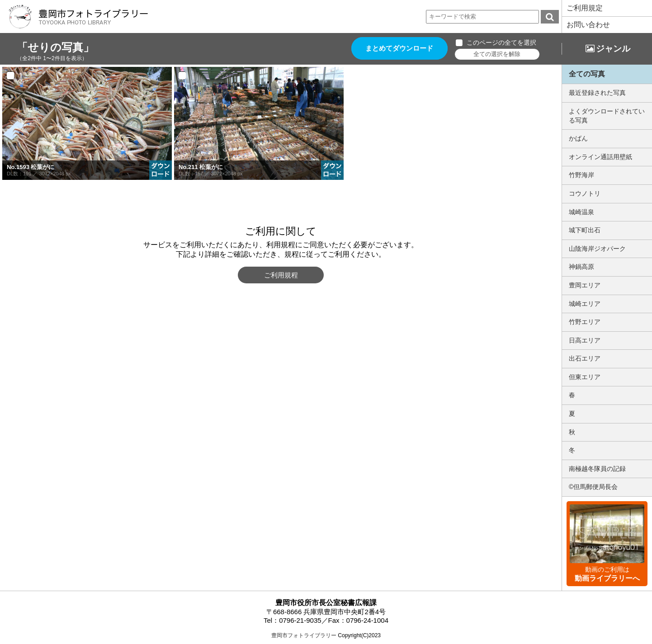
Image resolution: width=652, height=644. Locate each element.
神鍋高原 (581, 267)
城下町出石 (585, 230)
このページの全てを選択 (502, 42)
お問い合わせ (588, 25)
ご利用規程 (281, 275)
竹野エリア (585, 322)
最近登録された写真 (597, 93)
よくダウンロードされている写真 (607, 116)
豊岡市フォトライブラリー (304, 635)
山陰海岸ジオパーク (597, 249)
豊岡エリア (585, 285)
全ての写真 (587, 74)
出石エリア (585, 358)
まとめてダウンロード (400, 49)
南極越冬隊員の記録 (597, 469)
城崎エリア (585, 304)
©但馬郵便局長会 (593, 487)
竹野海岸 (581, 175)
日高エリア (585, 340)
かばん (578, 138)
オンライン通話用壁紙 (600, 157)
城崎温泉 (581, 212)
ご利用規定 (585, 8)
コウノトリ (585, 193)
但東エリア (585, 377)
